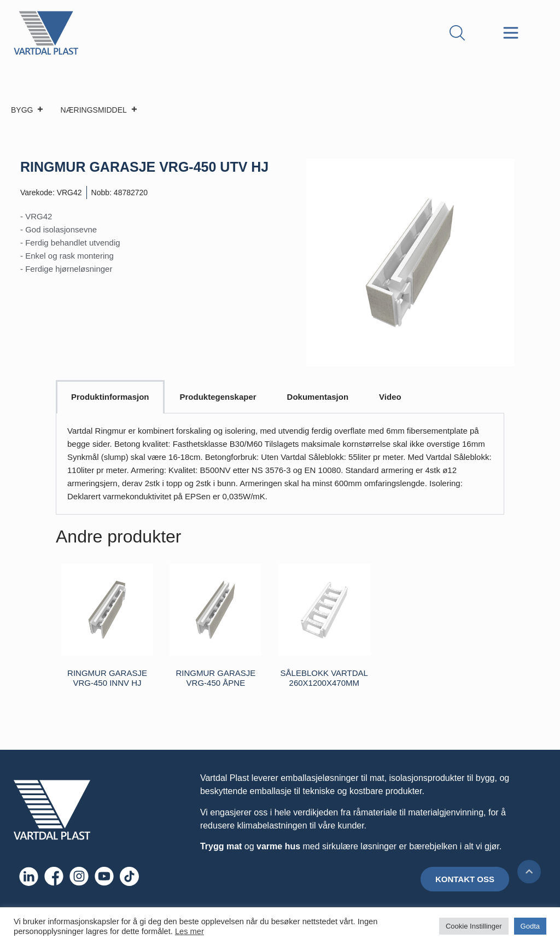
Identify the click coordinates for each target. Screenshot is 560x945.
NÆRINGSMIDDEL (99, 110)
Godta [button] (530, 926)
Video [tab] (390, 397)
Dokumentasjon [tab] (318, 397)
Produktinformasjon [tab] (110, 397)
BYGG (27, 110)
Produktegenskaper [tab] (218, 397)
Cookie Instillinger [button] (474, 926)
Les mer (189, 931)
